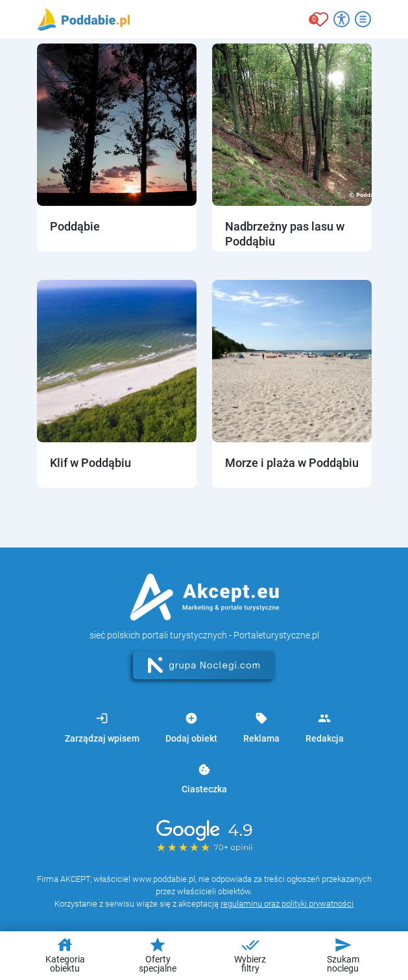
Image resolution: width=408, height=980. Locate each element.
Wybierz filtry (250, 955)
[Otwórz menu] (363, 19)
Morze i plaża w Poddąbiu (292, 463)
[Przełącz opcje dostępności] (342, 19)
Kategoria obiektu (65, 955)
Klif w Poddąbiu (90, 463)
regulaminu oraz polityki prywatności (287, 904)
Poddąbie (75, 226)
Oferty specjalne (158, 955)
